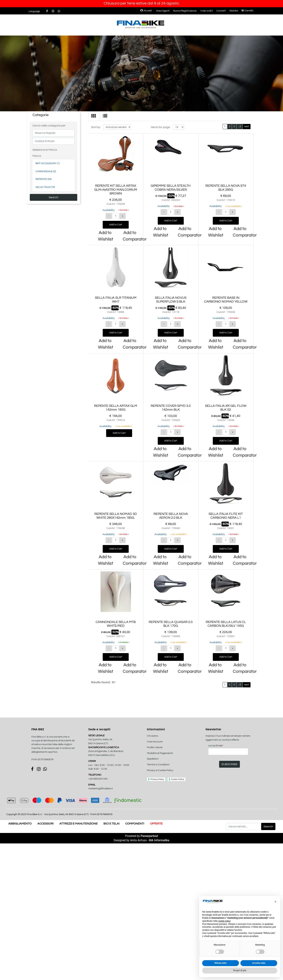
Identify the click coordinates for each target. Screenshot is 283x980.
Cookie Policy (178, 779)
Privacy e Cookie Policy (160, 770)
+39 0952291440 (98, 779)
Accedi (146, 11)
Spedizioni (153, 759)
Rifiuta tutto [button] (220, 963)
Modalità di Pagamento (160, 753)
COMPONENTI (135, 824)
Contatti (221, 11)
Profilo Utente (155, 747)
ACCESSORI (45, 824)
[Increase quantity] (122, 216)
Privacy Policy (157, 779)
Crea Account (155, 742)
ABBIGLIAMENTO (20, 824)
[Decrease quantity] (109, 216)
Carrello (247, 11)
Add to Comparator (131, 236)
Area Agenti (163, 11)
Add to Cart (116, 225)
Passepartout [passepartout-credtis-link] (149, 836)
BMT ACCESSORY (48, 163)
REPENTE (43, 179)
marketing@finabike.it (101, 789)
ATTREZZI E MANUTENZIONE (79, 824)
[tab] (94, 116)
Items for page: (161, 127)
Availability (109, 210)
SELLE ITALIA (45, 187)
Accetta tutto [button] (259, 963)
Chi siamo (153, 736)
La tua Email (216, 746)
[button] (54, 197)
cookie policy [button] (224, 921)
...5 (239, 126)
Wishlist (234, 11)
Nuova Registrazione (185, 11)
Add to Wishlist (106, 236)
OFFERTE (156, 824)
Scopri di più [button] (240, 970)
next (247, 126)
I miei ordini (206, 11)
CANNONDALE (46, 171)
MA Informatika (159, 840)
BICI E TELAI (111, 824)
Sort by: (96, 127)
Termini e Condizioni (158, 765)
